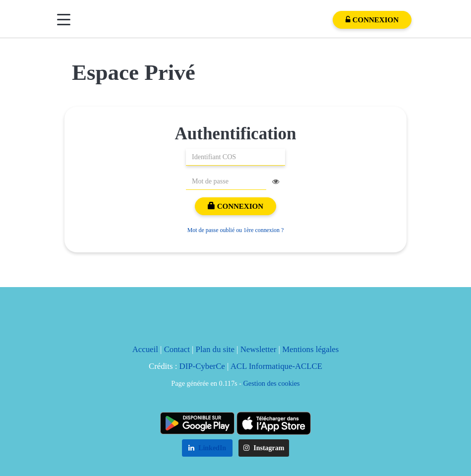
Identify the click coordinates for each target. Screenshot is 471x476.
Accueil (145, 349)
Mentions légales (310, 349)
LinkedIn (207, 448)
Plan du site (215, 349)
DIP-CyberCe (202, 366)
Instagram (264, 448)
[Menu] (64, 20)
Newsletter (259, 349)
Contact (177, 349)
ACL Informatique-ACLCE (276, 366)
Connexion (235, 206)
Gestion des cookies (272, 383)
